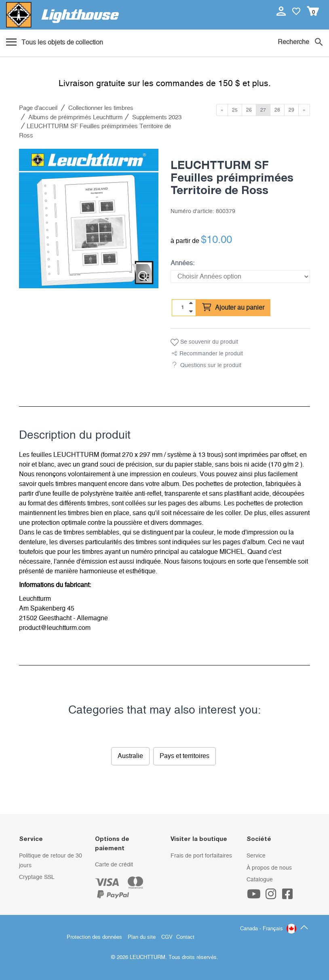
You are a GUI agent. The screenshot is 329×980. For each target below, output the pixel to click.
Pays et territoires (185, 756)
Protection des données (94, 937)
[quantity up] (191, 303)
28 (277, 110)
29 (291, 110)
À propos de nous (269, 868)
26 (249, 110)
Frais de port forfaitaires (201, 856)
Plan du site (142, 937)
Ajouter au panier (233, 308)
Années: (182, 263)
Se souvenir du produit (204, 342)
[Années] (240, 277)
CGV (167, 937)
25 (235, 110)
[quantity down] (191, 311)
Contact (185, 937)
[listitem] (89, 219)
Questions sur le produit (211, 365)
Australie (130, 756)
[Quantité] (183, 307)
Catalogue (260, 880)
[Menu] (55, 43)
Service (256, 856)
